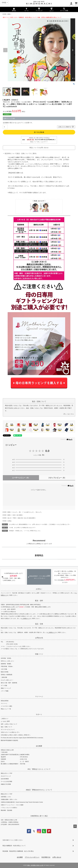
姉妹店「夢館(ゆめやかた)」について (39, 790)
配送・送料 (39, 601)
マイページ (39, 696)
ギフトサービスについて (8, 730)
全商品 (10, 521)
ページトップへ (75, 826)
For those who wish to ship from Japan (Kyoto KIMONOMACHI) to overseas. (22, 738)
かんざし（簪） (17, 512)
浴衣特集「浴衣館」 (6, 658)
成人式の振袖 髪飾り (30, 518)
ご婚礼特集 (4, 677)
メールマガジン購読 (6, 706)
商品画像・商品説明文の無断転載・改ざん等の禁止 (18, 851)
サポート (39, 714)
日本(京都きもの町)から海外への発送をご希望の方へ (16, 735)
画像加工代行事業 (6, 784)
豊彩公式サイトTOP (6, 773)
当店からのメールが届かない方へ (10, 732)
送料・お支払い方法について (9, 724)
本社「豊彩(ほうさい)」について (39, 769)
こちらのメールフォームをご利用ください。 (19, 646)
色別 (14, 515)
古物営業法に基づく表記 (39, 816)
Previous (5, 50)
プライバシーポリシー (32, 857)
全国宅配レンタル (6, 797)
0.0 (47, 451)
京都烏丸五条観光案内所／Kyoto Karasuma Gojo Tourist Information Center (22, 802)
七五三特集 (4, 669)
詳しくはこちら (69, 414)
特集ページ (39, 654)
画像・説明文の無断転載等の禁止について (49, 17)
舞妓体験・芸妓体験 (6, 810)
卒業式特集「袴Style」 (7, 666)
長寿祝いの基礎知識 (6, 675)
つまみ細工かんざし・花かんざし (33, 512)
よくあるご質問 (5, 721)
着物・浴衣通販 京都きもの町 (35, 865)
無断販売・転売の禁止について (28, 17)
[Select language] (5, 3)
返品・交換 (39, 624)
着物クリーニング (6, 688)
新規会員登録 (5, 701)
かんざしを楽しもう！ (7, 680)
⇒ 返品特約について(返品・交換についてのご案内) (20, 153)
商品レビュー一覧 (6, 709)
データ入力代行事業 (6, 782)
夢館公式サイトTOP (6, 794)
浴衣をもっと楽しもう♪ (7, 661)
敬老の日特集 (5, 672)
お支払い (39, 589)
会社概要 (39, 746)
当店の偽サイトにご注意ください (13, 840)
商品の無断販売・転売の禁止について (14, 846)
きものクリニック (6, 776)
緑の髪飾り (20, 515)
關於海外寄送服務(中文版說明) (9, 740)
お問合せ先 (39, 638)
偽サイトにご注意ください (10, 17)
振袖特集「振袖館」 (6, 664)
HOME (4, 14)
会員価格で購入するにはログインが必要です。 (18, 123)
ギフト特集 (4, 686)
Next (73, 50)
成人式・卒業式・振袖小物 (15, 518)
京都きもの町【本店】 (39, 2)
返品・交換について (6, 727)
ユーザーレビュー (21, 478)
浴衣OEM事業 (5, 779)
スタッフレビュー (57, 478)
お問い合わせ (57, 857)
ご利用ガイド (26, 619)
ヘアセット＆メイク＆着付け (9, 808)
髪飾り (10, 14)
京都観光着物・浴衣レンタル (9, 799)
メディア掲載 (5, 691)
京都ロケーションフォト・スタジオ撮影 (12, 805)
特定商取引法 (46, 857)
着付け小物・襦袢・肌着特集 (9, 683)
